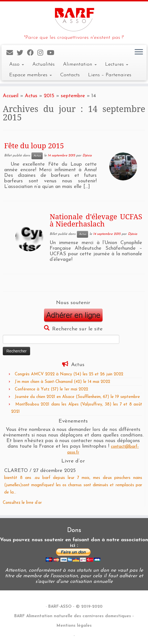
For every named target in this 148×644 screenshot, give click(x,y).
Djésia (87, 156)
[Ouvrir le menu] (139, 52)
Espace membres (31, 75)
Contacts (70, 75)
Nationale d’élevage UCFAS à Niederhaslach (96, 220)
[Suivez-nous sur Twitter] (22, 53)
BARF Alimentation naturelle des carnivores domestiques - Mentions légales (74, 621)
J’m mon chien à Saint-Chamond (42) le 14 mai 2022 (62, 382)
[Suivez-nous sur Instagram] (42, 53)
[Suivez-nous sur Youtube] (52, 53)
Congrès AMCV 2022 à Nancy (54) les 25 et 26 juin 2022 (69, 374)
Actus (31, 96)
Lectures (117, 64)
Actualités (43, 64)
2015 (49, 96)
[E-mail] (12, 53)
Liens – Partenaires (110, 75)
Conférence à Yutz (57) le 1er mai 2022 (51, 389)
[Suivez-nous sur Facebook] (32, 53)
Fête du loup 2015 (34, 146)
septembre (73, 96)
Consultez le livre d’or (22, 503)
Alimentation (80, 64)
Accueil (11, 96)
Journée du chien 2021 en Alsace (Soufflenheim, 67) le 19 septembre (77, 397)
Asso (17, 64)
